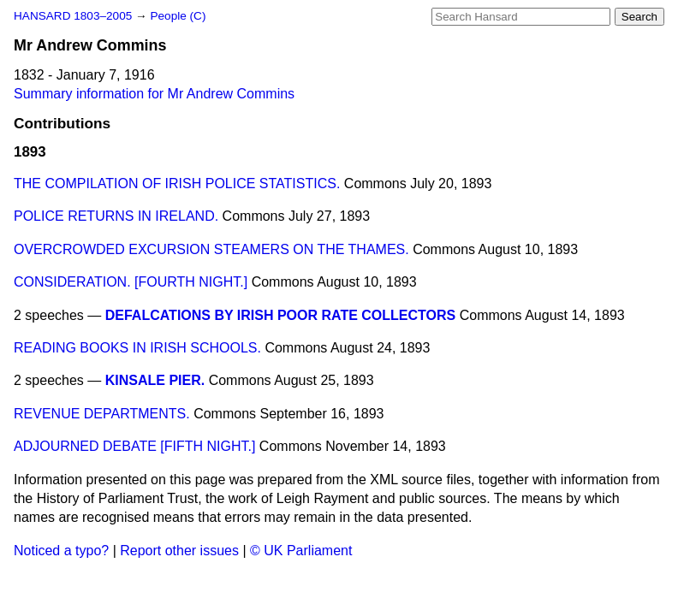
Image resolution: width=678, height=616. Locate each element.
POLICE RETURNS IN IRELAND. (116, 216)
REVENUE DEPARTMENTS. (102, 414)
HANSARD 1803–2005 (73, 16)
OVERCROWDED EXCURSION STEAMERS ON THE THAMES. (211, 249)
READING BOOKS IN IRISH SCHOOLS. (137, 348)
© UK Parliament (301, 551)
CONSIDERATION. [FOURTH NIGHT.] (131, 282)
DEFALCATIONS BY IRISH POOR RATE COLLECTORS (281, 315)
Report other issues (179, 551)
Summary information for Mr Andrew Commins (154, 94)
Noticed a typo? (61, 551)
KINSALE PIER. (155, 380)
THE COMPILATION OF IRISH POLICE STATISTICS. (177, 184)
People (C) (178, 16)
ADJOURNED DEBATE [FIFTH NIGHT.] (134, 446)
